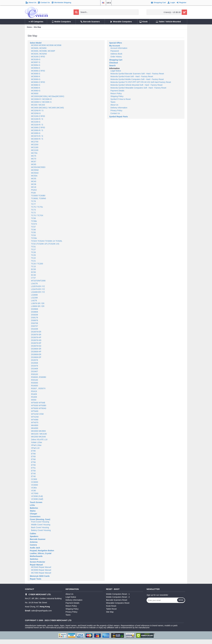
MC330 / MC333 (38, 105)
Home (29, 27)
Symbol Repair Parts (119, 117)
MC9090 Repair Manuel (41, 570)
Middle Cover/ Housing (41, 525)
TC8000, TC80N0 (38, 198)
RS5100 (35, 380)
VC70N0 (35, 493)
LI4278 (34, 301)
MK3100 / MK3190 (39, 434)
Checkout (114, 63)
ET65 (33, 457)
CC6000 (35, 482)
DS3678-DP (36, 343)
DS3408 (35, 369)
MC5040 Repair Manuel (41, 567)
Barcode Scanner (38, 539)
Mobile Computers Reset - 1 (118, 594)
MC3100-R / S (37, 125)
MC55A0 (35, 173)
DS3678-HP (36, 337)
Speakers (34, 536)
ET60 (33, 459)
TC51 (33, 247)
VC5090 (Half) (37, 499)
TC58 (33, 218)
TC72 (33, 213)
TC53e (34, 238)
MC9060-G (36, 91)
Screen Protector (38, 562)
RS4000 (35, 386)
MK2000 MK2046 (38, 437)
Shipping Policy (117, 96)
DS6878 (35, 320)
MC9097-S (36, 62)
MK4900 (35, 425)
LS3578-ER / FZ (38, 286)
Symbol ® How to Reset (121, 99)
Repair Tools (36, 579)
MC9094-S (36, 65)
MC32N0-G (36, 113)
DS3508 (35, 363)
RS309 (34, 397)
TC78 (33, 201)
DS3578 (35, 360)
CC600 (34, 479)
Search (112, 66)
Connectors (35, 516)
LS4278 (34, 284)
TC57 (33, 227)
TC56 (33, 230)
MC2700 (35, 142)
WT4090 (35, 420)
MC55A (34, 176)
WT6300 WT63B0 (39, 405)
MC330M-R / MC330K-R (41, 99)
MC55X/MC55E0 (38, 167)
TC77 (33, 204)
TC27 (33, 249)
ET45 (33, 474)
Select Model (36, 43)
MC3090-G (36, 133)
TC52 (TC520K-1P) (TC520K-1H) (45, 244)
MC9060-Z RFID (38, 82)
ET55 (33, 465)
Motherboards (36, 556)
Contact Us (115, 113)
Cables (33, 534)
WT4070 (35, 422)
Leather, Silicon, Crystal (41, 553)
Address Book (116, 54)
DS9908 (35, 309)
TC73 (33, 210)
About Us (114, 105)
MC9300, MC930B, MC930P (43, 51)
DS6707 (35, 326)
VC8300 (35, 485)
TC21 (33, 261)
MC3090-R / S (37, 130)
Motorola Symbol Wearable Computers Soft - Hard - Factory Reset (138, 88)
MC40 (34, 181)
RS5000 (35, 383)
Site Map (37, 27)
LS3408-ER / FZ (38, 292)
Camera (33, 545)
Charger (34, 514)
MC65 (34, 164)
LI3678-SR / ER (38, 303)
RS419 (34, 391)
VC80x (34, 488)
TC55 (33, 232)
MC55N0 (35, 170)
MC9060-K (36, 88)
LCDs (32, 505)
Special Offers (116, 43)
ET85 (33, 451)
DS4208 (35, 329)
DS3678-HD (36, 340)
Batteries (34, 508)
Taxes (113, 102)
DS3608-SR (36, 349)
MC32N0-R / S (37, 110)
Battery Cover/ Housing (41, 530)
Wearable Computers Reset (118, 603)
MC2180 (35, 147)
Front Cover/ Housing (40, 522)
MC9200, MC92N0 (39, 54)
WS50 (34, 400)
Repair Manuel (36, 565)
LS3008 (34, 295)
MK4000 (35, 428)
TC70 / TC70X (37, 215)
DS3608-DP (36, 357)
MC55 (34, 179)
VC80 (33, 491)
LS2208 (34, 298)
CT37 (33, 278)
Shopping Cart (116, 60)
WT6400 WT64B (38, 403)
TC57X (34, 224)
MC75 (34, 156)
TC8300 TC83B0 (38, 196)
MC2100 (35, 150)
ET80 (33, 454)
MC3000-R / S (37, 139)
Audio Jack (35, 548)
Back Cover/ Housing (40, 527)
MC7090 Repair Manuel (41, 573)
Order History (116, 57)
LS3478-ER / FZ (38, 289)
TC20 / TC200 (37, 264)
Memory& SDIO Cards (40, 576)
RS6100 (35, 374)
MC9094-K (36, 68)
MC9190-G (36, 59)
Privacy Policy (116, 110)
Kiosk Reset (111, 606)
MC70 (34, 159)
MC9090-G (36, 79)
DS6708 (35, 323)
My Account (115, 46)
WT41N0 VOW (37, 414)
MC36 (34, 184)
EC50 (33, 272)
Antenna (34, 542)
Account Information (119, 48)
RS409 (34, 394)
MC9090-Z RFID (38, 71)
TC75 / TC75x (37, 207)
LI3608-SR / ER (38, 306)
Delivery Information (119, 108)
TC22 (33, 258)
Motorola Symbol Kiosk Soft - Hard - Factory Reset (132, 76)
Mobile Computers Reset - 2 (118, 597)
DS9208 (35, 315)
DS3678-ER (36, 332)
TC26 (33, 252)
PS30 (33, 193)
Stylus (33, 511)
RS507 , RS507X (38, 388)
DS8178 (35, 318)
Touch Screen (36, 502)
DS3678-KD (36, 346)
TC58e (34, 221)
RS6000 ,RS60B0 (39, 377)
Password (115, 51)
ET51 (33, 468)
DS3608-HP (36, 352)
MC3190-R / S (37, 119)
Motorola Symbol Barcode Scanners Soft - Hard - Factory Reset (137, 74)
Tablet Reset (111, 609)
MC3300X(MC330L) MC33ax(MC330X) (48, 96)
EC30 (33, 275)
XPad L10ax (36, 445)
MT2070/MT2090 (38, 281)
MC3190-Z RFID (38, 116)
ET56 (33, 462)
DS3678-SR (36, 335)
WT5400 (35, 411)
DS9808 (35, 312)
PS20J (34, 190)
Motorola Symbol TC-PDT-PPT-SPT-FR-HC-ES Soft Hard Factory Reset (141, 82)
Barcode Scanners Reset (117, 600)
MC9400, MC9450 (39, 48)
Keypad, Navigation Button (42, 551)
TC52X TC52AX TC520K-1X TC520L (47, 241)
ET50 (33, 471)
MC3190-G (36, 122)
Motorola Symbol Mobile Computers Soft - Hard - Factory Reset (137, 79)
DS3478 (35, 366)
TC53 (33, 235)
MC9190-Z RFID (38, 57)
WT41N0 (35, 417)
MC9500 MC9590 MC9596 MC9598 (46, 45)
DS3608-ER (36, 354)
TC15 (33, 266)
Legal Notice (116, 71)
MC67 (34, 162)
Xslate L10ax (37, 442)
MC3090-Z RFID (38, 128)
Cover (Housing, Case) (40, 519)
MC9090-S (36, 74)
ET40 (33, 476)
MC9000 (35, 93)
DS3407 (35, 371)
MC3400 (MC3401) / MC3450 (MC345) (47, 108)
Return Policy (116, 93)
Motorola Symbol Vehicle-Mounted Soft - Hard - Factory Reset (136, 85)
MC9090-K (36, 76)
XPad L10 (35, 448)
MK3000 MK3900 (38, 431)
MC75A (34, 153)
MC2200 (35, 145)
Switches (34, 559)
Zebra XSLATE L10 (39, 440)
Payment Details (117, 91)
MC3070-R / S (37, 136)
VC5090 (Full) (37, 496)
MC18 (34, 187)
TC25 (33, 255)
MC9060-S (36, 85)
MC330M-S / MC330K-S (41, 102)
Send (181, 600)
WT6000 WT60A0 (39, 408)
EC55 (33, 269)
